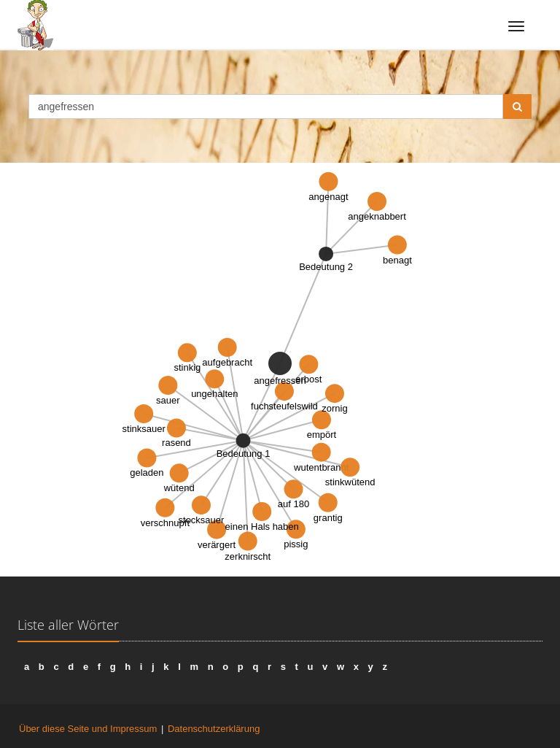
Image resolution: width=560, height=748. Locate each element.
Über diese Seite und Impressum (88, 729)
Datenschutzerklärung (214, 729)
